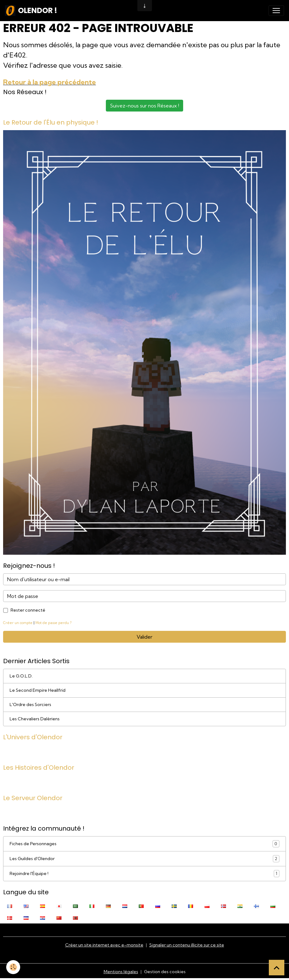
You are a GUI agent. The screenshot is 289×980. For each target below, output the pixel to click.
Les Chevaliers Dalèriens (35, 719)
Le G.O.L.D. (21, 676)
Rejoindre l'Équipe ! (144, 874)
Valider (144, 637)
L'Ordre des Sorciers (30, 704)
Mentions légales (121, 972)
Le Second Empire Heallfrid (38, 690)
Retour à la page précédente (50, 82)
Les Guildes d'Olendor (144, 859)
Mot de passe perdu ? (53, 623)
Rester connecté (28, 610)
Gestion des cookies (165, 972)
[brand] (31, 11)
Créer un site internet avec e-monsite (104, 945)
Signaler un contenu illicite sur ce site (187, 945)
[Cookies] (13, 967)
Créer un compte (18, 623)
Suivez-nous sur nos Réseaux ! (144, 106)
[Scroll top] (277, 968)
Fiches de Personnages (144, 844)
